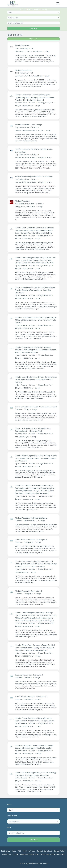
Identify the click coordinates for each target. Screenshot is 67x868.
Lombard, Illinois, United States (25, 182)
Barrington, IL (29, 542)
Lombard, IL (28, 678)
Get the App (6, 851)
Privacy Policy (59, 851)
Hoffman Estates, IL (31, 521)
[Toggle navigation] (58, 4)
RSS (19, 851)
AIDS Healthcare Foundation (24, 204)
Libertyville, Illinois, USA (45, 623)
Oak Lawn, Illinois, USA (45, 355)
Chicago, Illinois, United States (25, 207)
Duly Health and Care (22, 127)
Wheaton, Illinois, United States (25, 157)
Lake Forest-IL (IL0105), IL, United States (29, 51)
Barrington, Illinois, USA (45, 496)
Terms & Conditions (45, 851)
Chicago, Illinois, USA (44, 236)
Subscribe (33, 28)
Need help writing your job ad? (53, 854)
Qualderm (18, 409)
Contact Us (6, 854)
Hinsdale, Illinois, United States (25, 130)
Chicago (27, 409)
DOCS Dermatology (22, 48)
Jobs (14, 851)
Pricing (15, 854)
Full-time (32, 103)
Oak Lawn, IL (28, 699)
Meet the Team (29, 851)
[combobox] (33, 12)
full (32, 48)
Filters (33, 39)
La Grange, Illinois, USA (45, 103)
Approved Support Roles (30, 854)
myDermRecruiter (21, 103)
